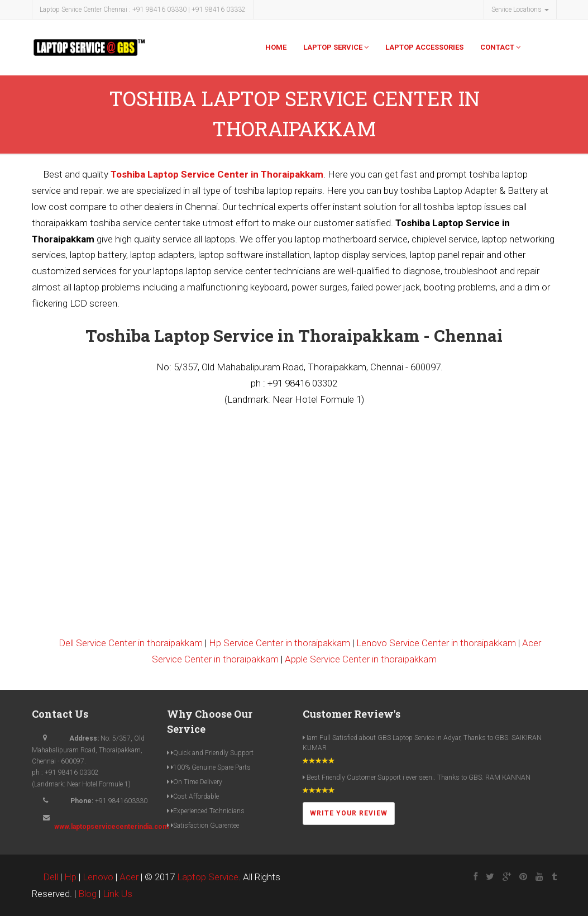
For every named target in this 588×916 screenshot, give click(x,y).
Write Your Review (349, 813)
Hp (70, 877)
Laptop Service (336, 47)
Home (276, 47)
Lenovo (98, 877)
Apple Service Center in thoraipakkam (361, 659)
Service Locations (520, 9)
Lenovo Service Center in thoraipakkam (436, 643)
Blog (87, 894)
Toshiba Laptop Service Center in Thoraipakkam (217, 174)
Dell (51, 877)
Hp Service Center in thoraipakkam (279, 643)
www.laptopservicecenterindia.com (111, 827)
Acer (129, 877)
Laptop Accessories (424, 47)
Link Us (118, 894)
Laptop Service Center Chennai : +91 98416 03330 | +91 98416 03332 (143, 9)
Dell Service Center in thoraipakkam (131, 643)
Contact (500, 47)
